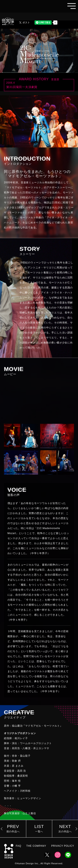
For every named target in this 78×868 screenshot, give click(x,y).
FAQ (19, 846)
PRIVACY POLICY (63, 846)
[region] (39, 597)
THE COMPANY (36, 846)
